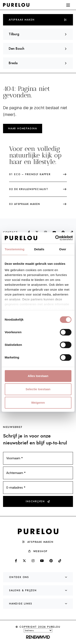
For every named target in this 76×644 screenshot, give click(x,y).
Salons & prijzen (38, 590)
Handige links (38, 604)
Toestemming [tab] (15, 249)
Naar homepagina (23, 129)
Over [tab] (63, 249)
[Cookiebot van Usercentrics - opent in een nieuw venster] (55, 238)
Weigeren (38, 403)
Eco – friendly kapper (38, 174)
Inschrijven (38, 501)
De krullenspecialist (38, 189)
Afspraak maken (38, 20)
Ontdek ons (38, 577)
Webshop (38, 551)
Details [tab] (39, 249)
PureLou (54, 627)
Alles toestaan (38, 376)
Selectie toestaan (38, 389)
